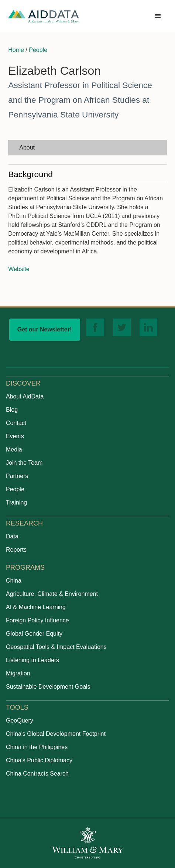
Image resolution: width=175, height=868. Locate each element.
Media (14, 449)
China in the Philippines (37, 747)
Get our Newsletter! (45, 329)
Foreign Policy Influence (37, 620)
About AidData (25, 396)
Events (15, 436)
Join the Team (24, 463)
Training (16, 502)
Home (16, 50)
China (14, 581)
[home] (44, 16)
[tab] (87, 148)
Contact (16, 423)
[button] (158, 16)
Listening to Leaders (32, 660)
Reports (16, 550)
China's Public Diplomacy (39, 760)
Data (12, 536)
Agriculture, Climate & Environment (52, 594)
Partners (17, 476)
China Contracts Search (37, 774)
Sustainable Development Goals (48, 687)
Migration (18, 673)
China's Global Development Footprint (56, 734)
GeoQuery (20, 721)
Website (19, 269)
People (38, 50)
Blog (12, 410)
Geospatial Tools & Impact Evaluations (56, 647)
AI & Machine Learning (36, 607)
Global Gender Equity (34, 634)
